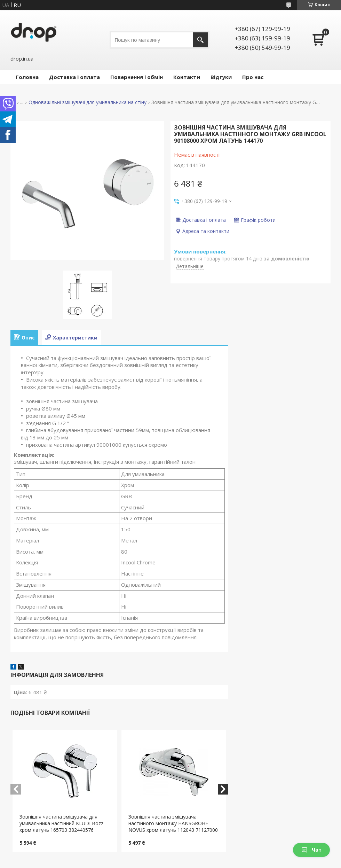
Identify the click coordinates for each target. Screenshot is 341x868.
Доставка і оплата (74, 77)
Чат (311, 850)
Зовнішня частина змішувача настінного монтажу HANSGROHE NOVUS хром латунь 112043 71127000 (173, 823)
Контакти (187, 77)
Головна (27, 77)
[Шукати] (201, 40)
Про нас (253, 77)
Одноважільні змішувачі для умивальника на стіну (88, 102)
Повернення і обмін (137, 77)
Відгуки (221, 77)
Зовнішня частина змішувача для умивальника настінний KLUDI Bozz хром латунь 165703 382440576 (61, 823)
